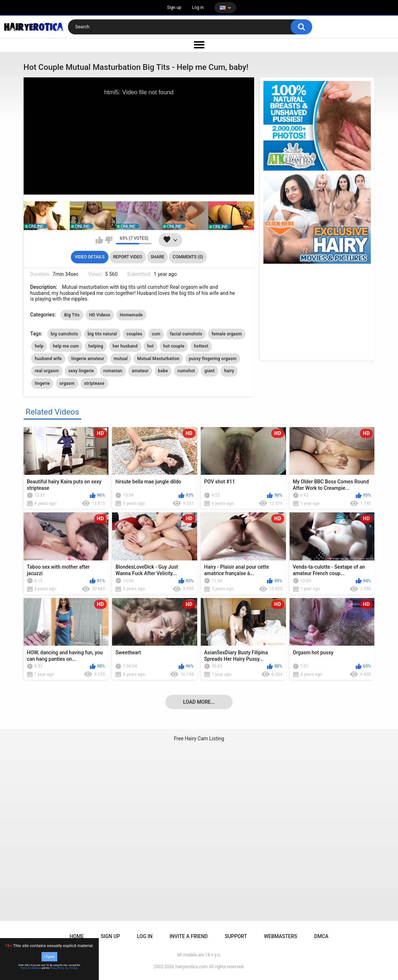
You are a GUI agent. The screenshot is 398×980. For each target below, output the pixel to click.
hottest (201, 346)
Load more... (199, 702)
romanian (113, 371)
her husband (125, 346)
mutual (121, 359)
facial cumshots (186, 334)
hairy (229, 371)
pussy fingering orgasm (213, 359)
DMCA (321, 936)
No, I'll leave (72, 968)
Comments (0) (188, 257)
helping (96, 346)
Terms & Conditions (31, 968)
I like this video (99, 240)
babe (163, 371)
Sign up (174, 8)
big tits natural (102, 334)
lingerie (42, 383)
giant (210, 371)
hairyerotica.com (191, 967)
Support (236, 936)
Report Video (128, 257)
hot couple (174, 346)
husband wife (48, 359)
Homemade (132, 315)
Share (157, 257)
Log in (198, 8)
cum (156, 334)
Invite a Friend (189, 936)
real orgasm (47, 371)
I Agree (49, 957)
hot (150, 346)
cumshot (186, 371)
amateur (140, 371)
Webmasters (280, 936)
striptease (94, 383)
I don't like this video (109, 240)
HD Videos (100, 315)
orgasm (67, 383)
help (39, 346)
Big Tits (72, 315)
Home (77, 936)
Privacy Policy (57, 968)
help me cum (66, 346)
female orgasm (227, 334)
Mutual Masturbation (158, 359)
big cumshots (64, 334)
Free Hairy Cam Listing (199, 738)
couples (134, 334)
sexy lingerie (81, 371)
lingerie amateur (88, 359)
